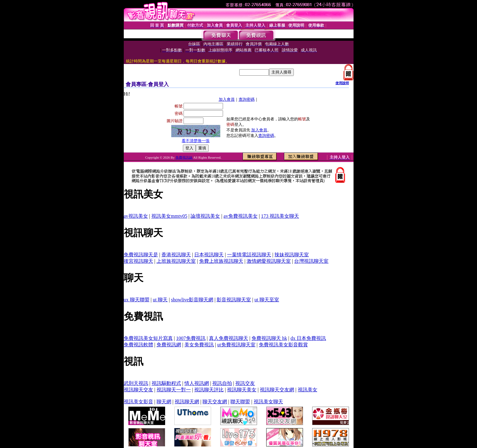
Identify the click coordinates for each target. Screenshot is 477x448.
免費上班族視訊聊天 (221, 261)
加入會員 (227, 99)
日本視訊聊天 (209, 255)
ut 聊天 (160, 300)
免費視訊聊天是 (141, 255)
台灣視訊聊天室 (311, 261)
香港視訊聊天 (176, 255)
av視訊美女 (136, 216)
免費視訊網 (169, 345)
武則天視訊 (136, 383)
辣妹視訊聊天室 (292, 255)
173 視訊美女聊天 (280, 216)
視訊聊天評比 (209, 390)
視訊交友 (245, 383)
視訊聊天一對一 (174, 390)
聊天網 (164, 402)
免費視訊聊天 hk (269, 338)
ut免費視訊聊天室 (236, 345)
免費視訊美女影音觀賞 (283, 345)
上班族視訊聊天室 (176, 261)
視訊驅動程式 (166, 383)
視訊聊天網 (187, 402)
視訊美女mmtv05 (169, 216)
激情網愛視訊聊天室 (269, 261)
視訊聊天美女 (242, 390)
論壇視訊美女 (205, 216)
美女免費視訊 (199, 345)
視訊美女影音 (138, 402)
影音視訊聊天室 (234, 300)
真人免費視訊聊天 (229, 338)
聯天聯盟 (240, 402)
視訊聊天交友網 (277, 390)
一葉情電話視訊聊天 (249, 255)
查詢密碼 (247, 99)
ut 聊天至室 (267, 300)
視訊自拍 (222, 383)
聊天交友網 (215, 402)
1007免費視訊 (191, 338)
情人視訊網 (197, 383)
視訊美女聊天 (268, 402)
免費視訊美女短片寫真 (148, 338)
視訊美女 (308, 390)
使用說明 (342, 83)
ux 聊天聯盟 (137, 300)
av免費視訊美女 (241, 216)
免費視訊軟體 (138, 345)
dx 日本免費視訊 (308, 338)
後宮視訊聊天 (138, 261)
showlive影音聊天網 (192, 300)
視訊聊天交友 (138, 390)
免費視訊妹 (184, 157)
